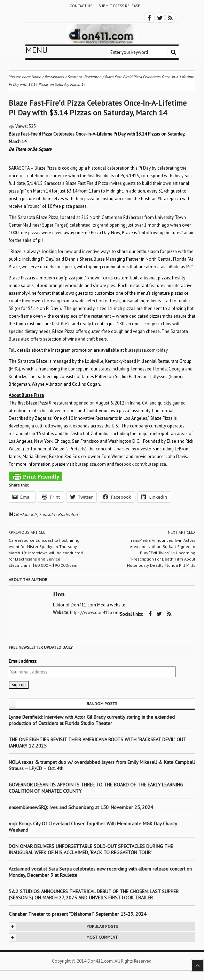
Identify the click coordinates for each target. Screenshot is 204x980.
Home (36, 77)
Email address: (23, 661)
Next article (182, 532)
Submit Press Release (119, 6)
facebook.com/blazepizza (141, 464)
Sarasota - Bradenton (58, 514)
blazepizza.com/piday (146, 350)
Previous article (27, 532)
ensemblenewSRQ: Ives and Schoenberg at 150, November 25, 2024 (81, 807)
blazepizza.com (91, 464)
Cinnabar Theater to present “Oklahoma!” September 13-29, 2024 (78, 914)
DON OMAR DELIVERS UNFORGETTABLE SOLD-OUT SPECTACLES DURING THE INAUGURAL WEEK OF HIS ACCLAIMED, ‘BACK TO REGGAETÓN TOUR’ (91, 849)
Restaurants (26, 514)
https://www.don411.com (95, 612)
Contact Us (81, 6)
